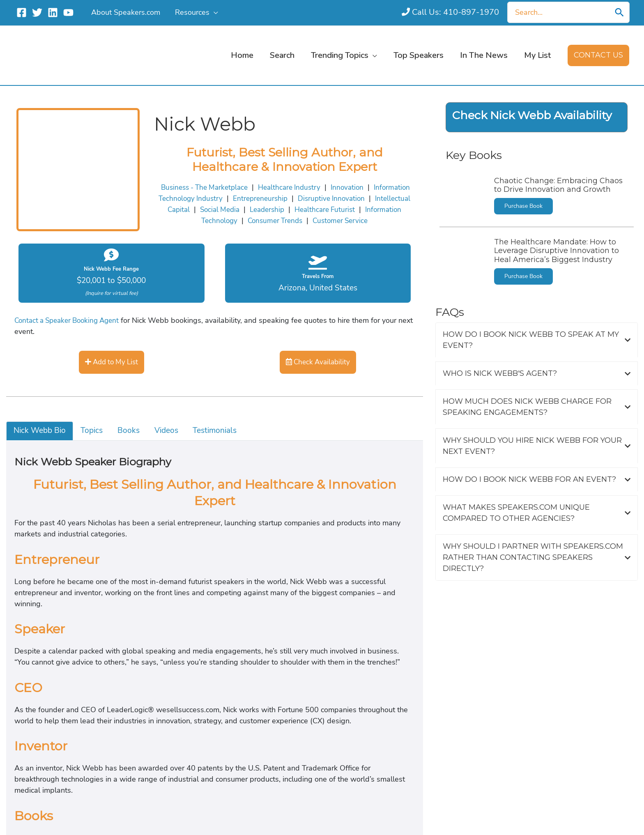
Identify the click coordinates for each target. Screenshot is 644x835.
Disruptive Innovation (446, 368)
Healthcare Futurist (90, 381)
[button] (599, 55)
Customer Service (316, 381)
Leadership (31, 381)
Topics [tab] (11, 656)
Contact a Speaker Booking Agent (64, 501)
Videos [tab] (12, 682)
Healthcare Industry (144, 368)
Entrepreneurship (374, 368)
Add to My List (38, 539)
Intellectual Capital (521, 368)
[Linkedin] (53, 13)
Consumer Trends (247, 381)
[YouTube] (68, 13)
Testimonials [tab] (22, 695)
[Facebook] (22, 13)
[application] (213, 12)
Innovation (203, 368)
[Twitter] (37, 13)
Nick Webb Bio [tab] (26, 643)
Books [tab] (11, 669)
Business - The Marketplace (56, 368)
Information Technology (170, 381)
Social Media (583, 368)
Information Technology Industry (283, 368)
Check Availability (43, 577)
